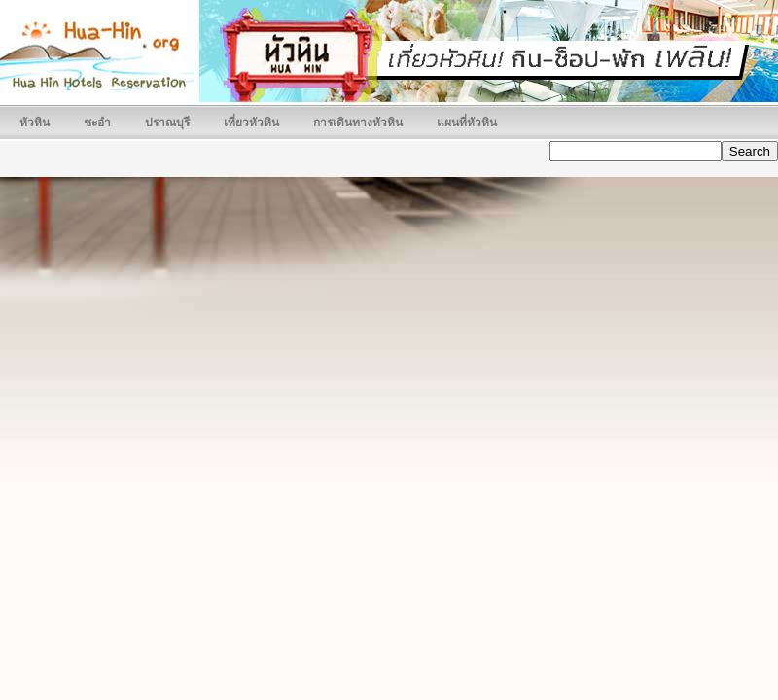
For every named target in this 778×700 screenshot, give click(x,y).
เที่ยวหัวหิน (251, 122)
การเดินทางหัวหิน (358, 122)
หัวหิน (35, 122)
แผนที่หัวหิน (467, 122)
